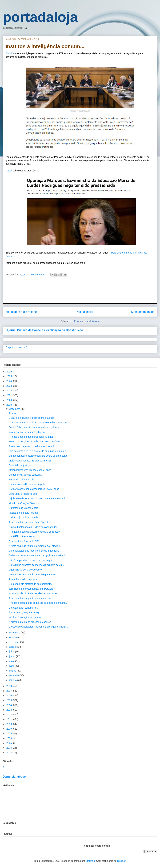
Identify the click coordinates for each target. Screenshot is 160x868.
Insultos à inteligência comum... (26, 617)
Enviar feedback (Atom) (87, 321)
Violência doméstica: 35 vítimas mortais (30, 461)
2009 (9, 729)
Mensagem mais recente (22, 312)
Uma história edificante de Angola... (28, 484)
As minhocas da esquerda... (24, 579)
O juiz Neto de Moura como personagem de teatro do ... (39, 499)
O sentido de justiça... (20, 465)
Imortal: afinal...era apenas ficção (27, 432)
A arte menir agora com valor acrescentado (32, 446)
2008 (9, 733)
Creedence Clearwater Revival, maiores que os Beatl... (38, 627)
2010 (9, 724)
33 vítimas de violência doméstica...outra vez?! (34, 593)
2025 (9, 376)
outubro (14, 637)
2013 (9, 710)
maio (12, 661)
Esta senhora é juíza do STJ (24, 541)
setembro (15, 642)
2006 (9, 738)
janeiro (13, 680)
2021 (9, 395)
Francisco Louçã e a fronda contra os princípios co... (37, 441)
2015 (9, 700)
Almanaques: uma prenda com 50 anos (30, 470)
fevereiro (14, 675)
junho (13, 656)
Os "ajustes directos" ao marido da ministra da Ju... (36, 565)
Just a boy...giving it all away (24, 612)
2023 (9, 386)
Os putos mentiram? (17, 347)
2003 (9, 753)
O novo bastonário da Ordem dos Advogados (33, 527)
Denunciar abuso (14, 777)
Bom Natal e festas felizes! (23, 494)
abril (12, 666)
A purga (13, 413)
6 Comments (38, 275)
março (13, 671)
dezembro (15, 409)
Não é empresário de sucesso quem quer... (32, 560)
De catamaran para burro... (23, 608)
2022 (9, 391)
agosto (13, 647)
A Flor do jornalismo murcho (24, 517)
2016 (9, 696)
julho (12, 652)
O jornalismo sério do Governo (25, 570)
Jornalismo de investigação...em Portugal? (32, 589)
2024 (9, 381)
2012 (9, 714)
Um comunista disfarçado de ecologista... (31, 584)
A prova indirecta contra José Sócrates (30, 522)
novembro (15, 633)
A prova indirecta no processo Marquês (30, 622)
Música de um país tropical (23, 513)
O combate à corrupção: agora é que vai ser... (33, 574)
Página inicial (84, 312)
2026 (9, 372)
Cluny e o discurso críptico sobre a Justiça (31, 418)
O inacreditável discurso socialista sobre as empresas (38, 456)
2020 (9, 400)
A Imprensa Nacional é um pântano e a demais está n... (39, 423)
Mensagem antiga (143, 312)
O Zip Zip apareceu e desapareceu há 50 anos (34, 489)
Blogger (121, 861)
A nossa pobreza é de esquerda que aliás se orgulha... (38, 603)
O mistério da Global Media (23, 508)
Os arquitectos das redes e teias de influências (34, 551)
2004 (9, 748)
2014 (9, 705)
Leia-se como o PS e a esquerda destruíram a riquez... (38, 451)
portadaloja (40, 17)
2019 (9, 405)
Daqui (9, 53)
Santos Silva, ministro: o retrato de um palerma (34, 427)
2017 (9, 691)
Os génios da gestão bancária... (26, 475)
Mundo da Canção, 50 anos (24, 503)
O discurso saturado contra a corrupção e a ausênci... (38, 555)
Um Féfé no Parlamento (22, 536)
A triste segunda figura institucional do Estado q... (35, 546)
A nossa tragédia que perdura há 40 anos (31, 437)
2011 (9, 719)
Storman (90, 861)
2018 (9, 686)
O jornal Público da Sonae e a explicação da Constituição (44, 330)
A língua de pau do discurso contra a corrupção (34, 532)
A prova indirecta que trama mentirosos (30, 598)
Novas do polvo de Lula (21, 480)
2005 (9, 743)
